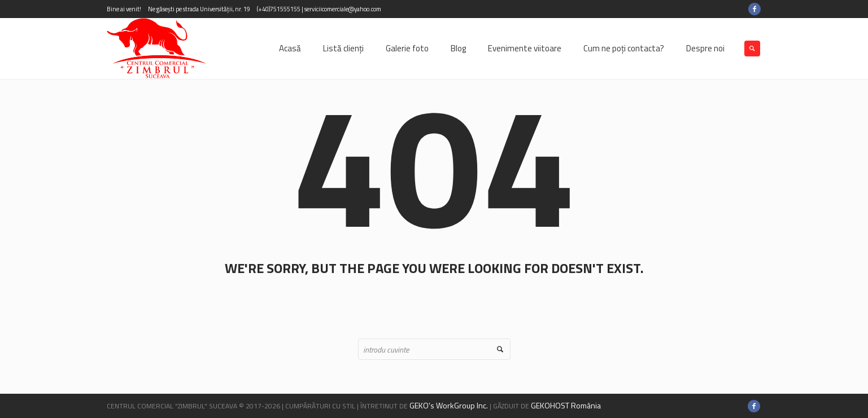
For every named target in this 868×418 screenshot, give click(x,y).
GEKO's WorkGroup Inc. (449, 405)
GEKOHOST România (566, 405)
